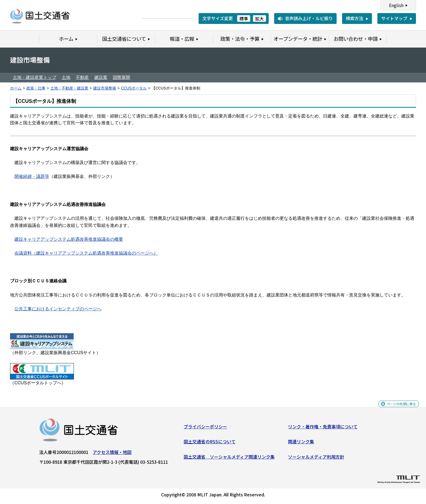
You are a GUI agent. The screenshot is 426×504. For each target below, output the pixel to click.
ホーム (16, 88)
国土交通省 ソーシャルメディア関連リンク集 (229, 459)
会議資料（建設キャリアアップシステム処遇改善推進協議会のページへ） (86, 253)
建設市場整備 (105, 88)
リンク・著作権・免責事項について (323, 428)
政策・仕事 (36, 88)
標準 (244, 18)
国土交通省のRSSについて (210, 444)
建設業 (101, 77)
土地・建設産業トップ (35, 77)
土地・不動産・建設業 (69, 88)
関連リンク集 (301, 444)
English (396, 5)
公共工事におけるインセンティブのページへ (58, 309)
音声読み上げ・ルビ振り (309, 18)
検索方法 (355, 18)
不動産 (82, 77)
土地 (66, 77)
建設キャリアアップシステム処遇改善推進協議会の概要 (69, 239)
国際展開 (121, 77)
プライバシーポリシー (205, 428)
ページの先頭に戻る (397, 409)
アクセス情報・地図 (112, 454)
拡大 (259, 18)
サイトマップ (394, 18)
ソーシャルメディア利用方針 (316, 459)
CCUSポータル (134, 88)
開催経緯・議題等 (32, 176)
